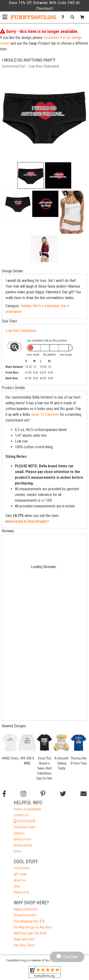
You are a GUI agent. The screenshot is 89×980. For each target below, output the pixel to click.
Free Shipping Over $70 (29, 921)
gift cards (20, 874)
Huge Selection (24, 939)
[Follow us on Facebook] (4, 794)
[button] (31, 175)
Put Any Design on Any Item (33, 927)
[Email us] (84, 794)
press (18, 851)
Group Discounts (25, 915)
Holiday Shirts (31, 306)
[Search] (74, 17)
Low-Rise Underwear (21, 331)
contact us (21, 815)
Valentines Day (56, 306)
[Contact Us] (64, 17)
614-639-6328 (24, 821)
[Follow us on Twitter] (63, 794)
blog (17, 886)
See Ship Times (24, 945)
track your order (24, 827)
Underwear (14, 312)
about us (20, 880)
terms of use (23, 839)
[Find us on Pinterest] (43, 794)
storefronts (22, 868)
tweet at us (22, 892)
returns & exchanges (28, 809)
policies (19, 833)
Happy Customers (26, 909)
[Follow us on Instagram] (23, 794)
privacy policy (23, 845)
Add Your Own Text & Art (30, 933)
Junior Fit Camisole (45, 414)
